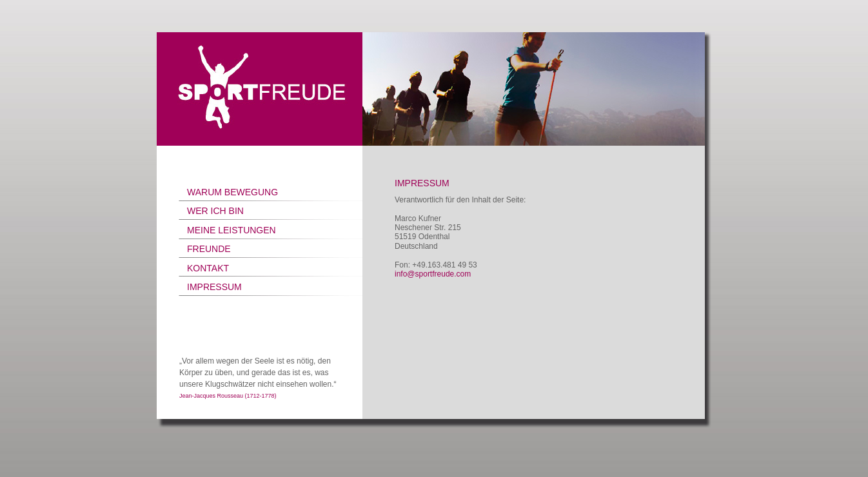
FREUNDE (209, 249)
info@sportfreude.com (433, 274)
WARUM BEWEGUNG (232, 192)
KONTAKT (208, 268)
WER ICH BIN (215, 211)
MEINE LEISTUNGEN (232, 230)
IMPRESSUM (214, 287)
